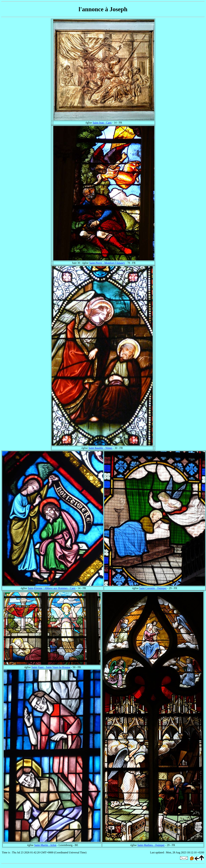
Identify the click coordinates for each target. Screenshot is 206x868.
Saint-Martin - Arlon (45, 845)
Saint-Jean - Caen (102, 123)
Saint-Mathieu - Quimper (151, 845)
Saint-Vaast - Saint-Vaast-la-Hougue (51, 667)
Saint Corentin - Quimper (153, 588)
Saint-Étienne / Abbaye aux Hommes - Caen (52, 588)
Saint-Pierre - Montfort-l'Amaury (107, 263)
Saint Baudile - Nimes (100, 448)
